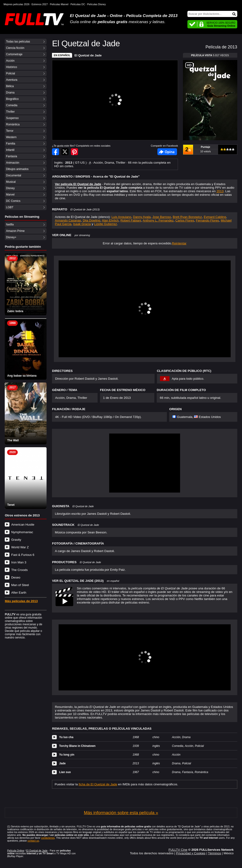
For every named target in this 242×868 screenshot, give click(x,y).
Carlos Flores (185, 220)
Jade (62, 763)
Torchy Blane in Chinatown (77, 746)
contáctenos (48, 838)
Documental (13, 175)
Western (11, 137)
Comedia (12, 105)
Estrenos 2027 (40, 4)
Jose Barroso (162, 217)
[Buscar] (212, 14)
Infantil (10, 150)
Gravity (16, 540)
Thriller (10, 112)
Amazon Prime (15, 231)
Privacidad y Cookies (191, 853)
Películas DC (78, 4)
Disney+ (11, 237)
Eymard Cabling (215, 217)
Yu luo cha (66, 737)
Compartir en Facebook (56, 152)
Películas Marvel (59, 4)
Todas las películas (18, 42)
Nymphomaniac (22, 532)
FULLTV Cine (178, 850)
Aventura (12, 80)
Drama (10, 93)
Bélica (10, 86)
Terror (10, 131)
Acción (10, 61)
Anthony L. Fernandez (158, 220)
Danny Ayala (142, 217)
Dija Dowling (91, 220)
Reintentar (179, 243)
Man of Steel (20, 585)
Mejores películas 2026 (17, 4)
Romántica (13, 124)
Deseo (16, 577)
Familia (11, 144)
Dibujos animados (17, 169)
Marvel (10, 195)
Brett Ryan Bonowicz (187, 217)
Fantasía (11, 156)
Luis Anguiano (121, 217)
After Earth (19, 593)
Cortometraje (14, 54)
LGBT (10, 207)
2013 (220, 191)
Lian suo (65, 772)
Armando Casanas (68, 220)
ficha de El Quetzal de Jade (98, 784)
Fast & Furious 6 (23, 555)
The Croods (19, 570)
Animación (13, 163)
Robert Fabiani (131, 220)
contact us (33, 841)
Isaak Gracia (82, 224)
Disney (10, 188)
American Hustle (23, 525)
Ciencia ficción (15, 48)
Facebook (167, 152)
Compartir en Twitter (65, 152)
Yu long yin (67, 755)
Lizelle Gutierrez (105, 224)
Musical (11, 182)
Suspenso (12, 118)
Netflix (10, 225)
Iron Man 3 (19, 562)
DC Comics (13, 201)
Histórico (11, 67)
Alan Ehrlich (110, 220)
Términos (215, 853)
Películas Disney (97, 4)
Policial (10, 73)
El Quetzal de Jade (88, 55)
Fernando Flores (207, 220)
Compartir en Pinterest (74, 152)
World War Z (20, 547)
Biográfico (12, 99)
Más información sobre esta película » (121, 813)
